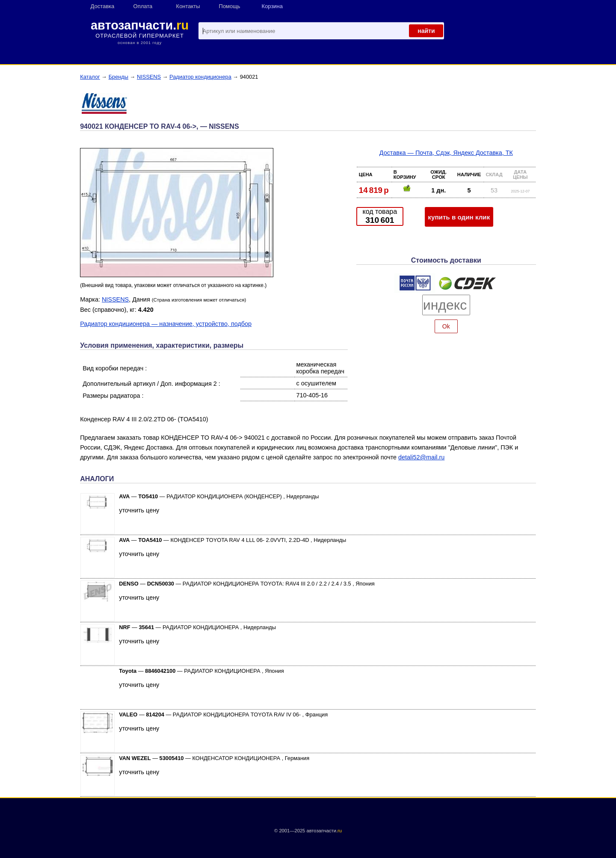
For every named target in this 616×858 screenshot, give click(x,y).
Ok (446, 326)
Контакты (188, 6)
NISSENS (149, 77)
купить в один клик (459, 217)
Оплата (143, 6)
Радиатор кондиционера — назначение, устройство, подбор (166, 324)
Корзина (272, 6)
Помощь (230, 6)
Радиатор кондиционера (200, 77)
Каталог (90, 77)
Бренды (118, 77)
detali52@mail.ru (421, 457)
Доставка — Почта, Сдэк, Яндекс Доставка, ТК (446, 153)
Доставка (103, 6)
